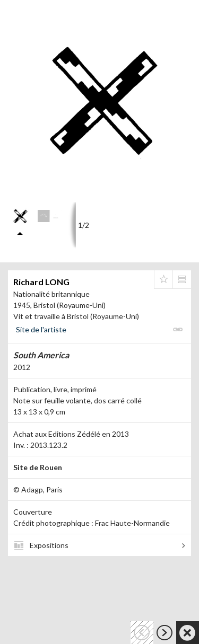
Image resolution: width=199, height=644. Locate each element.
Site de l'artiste (41, 329)
